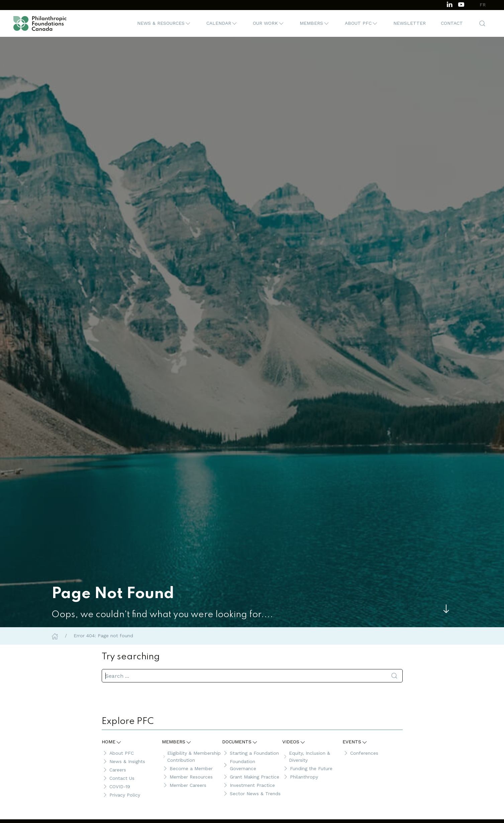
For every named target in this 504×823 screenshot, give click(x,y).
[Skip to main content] (446, 609)
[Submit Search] (394, 676)
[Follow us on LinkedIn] (449, 4)
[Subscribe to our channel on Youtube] (461, 4)
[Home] (55, 636)
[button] (164, 23)
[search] (252, 676)
